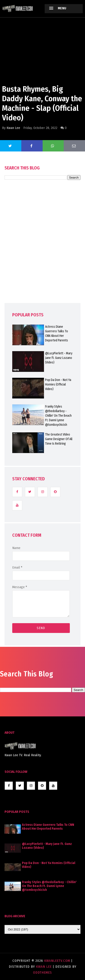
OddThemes (42, 972)
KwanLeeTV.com (58, 961)
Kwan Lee (13, 128)
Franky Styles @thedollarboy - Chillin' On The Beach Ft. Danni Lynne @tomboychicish (49, 886)
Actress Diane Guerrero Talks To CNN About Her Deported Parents (48, 827)
